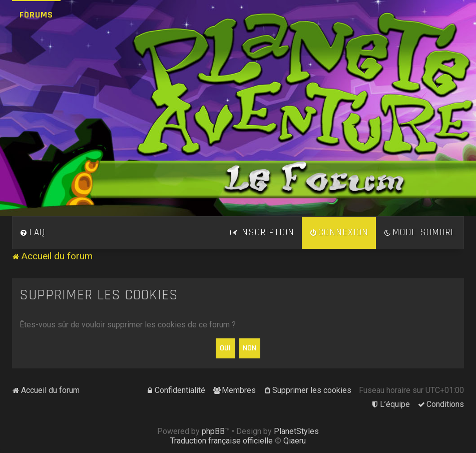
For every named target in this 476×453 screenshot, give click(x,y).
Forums (36, 15)
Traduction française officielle (221, 441)
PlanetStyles (296, 431)
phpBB (213, 431)
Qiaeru (295, 441)
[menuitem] (33, 233)
